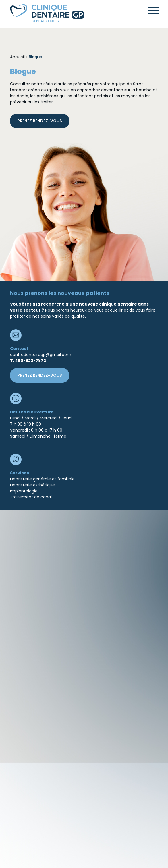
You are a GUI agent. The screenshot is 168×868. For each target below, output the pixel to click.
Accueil (17, 57)
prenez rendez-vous (40, 121)
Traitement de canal (31, 497)
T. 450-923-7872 (28, 361)
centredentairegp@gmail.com (41, 355)
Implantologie (24, 491)
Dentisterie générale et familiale (42, 479)
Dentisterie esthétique (32, 485)
